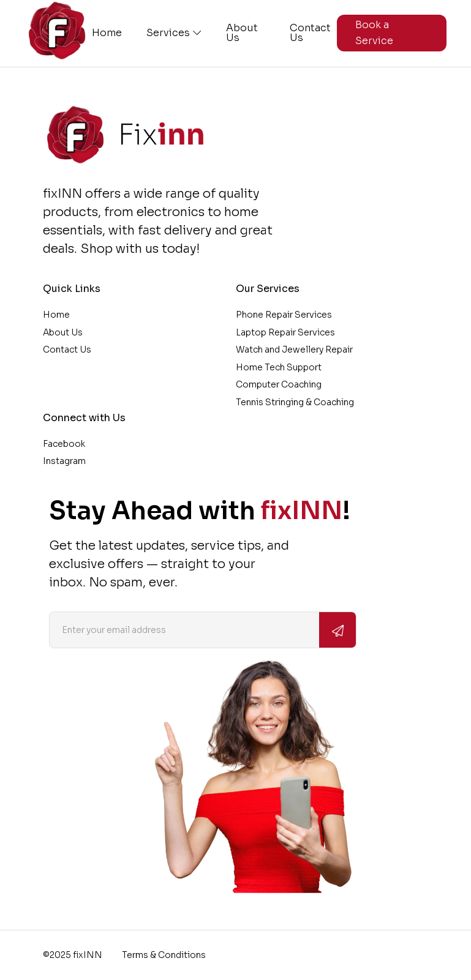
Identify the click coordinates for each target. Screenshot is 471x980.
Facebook (64, 444)
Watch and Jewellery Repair (294, 350)
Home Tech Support (279, 367)
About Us (242, 33)
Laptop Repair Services (285, 332)
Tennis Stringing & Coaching (295, 402)
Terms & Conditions (164, 955)
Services (174, 33)
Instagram (64, 461)
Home (107, 33)
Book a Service (374, 33)
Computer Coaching (279, 384)
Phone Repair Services (284, 315)
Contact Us (310, 33)
